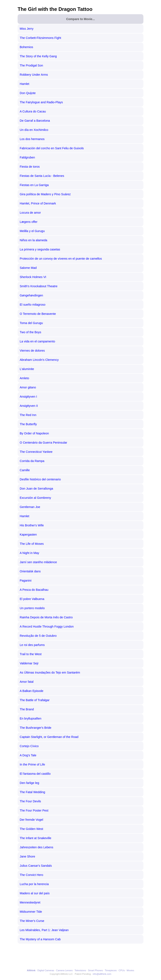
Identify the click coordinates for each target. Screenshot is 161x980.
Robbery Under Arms (34, 75)
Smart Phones (95, 970)
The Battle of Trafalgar (35, 700)
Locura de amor (30, 213)
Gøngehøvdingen (31, 295)
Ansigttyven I (28, 397)
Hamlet (25, 84)
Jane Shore (27, 856)
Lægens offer (29, 222)
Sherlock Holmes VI (33, 277)
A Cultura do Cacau (33, 111)
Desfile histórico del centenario (40, 479)
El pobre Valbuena (32, 599)
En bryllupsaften (31, 718)
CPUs (122, 970)
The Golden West (31, 829)
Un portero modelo (32, 608)
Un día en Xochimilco (34, 130)
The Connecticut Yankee (36, 452)
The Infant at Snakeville (35, 838)
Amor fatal (27, 682)
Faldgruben (27, 157)
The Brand (27, 709)
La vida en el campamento (37, 341)
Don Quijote (28, 93)
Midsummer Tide (31, 912)
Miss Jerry (27, 29)
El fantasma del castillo (35, 774)
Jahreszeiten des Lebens (36, 847)
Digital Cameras (46, 970)
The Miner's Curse (32, 921)
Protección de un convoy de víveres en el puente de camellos (61, 259)
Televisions (80, 970)
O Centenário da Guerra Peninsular (43, 443)
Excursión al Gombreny (35, 498)
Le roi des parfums (32, 645)
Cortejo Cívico (29, 746)
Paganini (26, 581)
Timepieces (111, 970)
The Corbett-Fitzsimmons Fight (40, 38)
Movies (130, 970)
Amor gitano (28, 387)
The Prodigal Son (31, 65)
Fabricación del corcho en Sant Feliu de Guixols (52, 148)
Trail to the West (31, 654)
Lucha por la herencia (34, 884)
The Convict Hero (31, 875)
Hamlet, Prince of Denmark (38, 203)
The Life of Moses (32, 544)
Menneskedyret (30, 902)
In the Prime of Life (32, 764)
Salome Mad (28, 268)
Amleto (24, 378)
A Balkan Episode (32, 691)
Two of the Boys (30, 332)
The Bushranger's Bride (36, 728)
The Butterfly (28, 424)
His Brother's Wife (32, 525)
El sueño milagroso (32, 305)
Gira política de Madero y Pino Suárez (45, 194)
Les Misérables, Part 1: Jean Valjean (44, 930)
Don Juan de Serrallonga (36, 489)
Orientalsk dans (30, 571)
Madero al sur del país (35, 893)
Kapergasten (28, 535)
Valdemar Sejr (29, 663)
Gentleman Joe (30, 507)
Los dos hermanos (32, 139)
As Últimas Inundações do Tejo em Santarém (50, 672)
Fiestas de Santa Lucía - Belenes (42, 176)
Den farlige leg (29, 783)
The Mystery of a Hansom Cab (40, 939)
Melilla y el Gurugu (32, 231)
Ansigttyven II (29, 406)
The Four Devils (30, 801)
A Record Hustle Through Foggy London (47, 627)
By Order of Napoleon (34, 433)
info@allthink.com (102, 974)
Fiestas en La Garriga (34, 185)
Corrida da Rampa (32, 461)
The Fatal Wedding (32, 792)
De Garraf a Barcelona (35, 121)
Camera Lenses (64, 970)
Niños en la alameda (33, 240)
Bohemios (26, 47)
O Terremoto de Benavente (38, 314)
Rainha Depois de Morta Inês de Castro (46, 617)
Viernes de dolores (32, 351)
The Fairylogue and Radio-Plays (41, 102)
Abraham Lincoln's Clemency (39, 360)
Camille (25, 470)
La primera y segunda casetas (40, 249)
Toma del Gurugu (31, 323)
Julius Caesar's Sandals (36, 866)
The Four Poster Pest (34, 810)
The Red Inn (28, 415)
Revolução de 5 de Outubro (38, 636)
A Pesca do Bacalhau (34, 590)
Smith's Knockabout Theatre (39, 286)
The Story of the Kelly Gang (38, 56)
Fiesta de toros (30, 167)
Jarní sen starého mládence (38, 562)
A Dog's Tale (28, 755)
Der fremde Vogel (31, 820)
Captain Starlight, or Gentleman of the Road (49, 737)
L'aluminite (27, 369)
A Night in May (29, 553)
